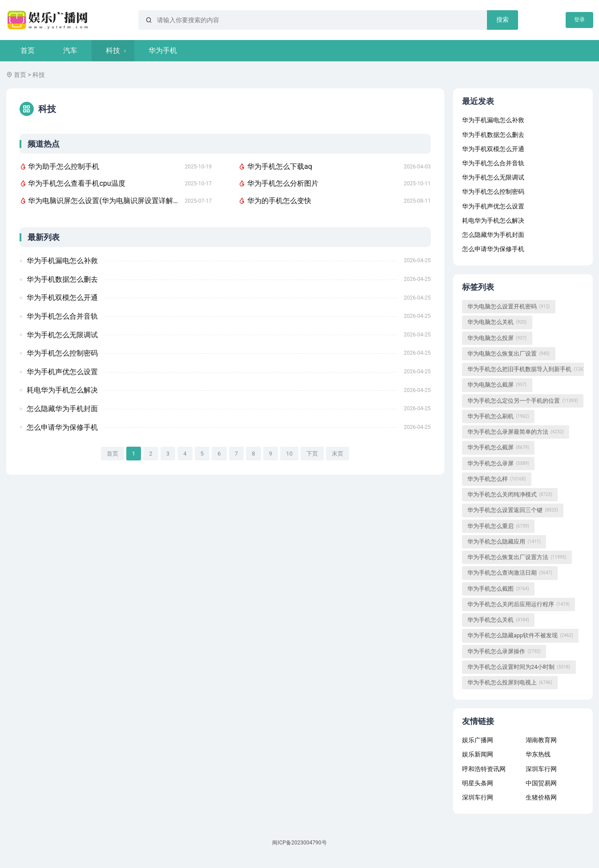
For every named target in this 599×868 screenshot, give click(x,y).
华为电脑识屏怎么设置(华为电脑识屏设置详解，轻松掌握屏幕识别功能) (99, 201)
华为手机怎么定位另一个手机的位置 (523, 401)
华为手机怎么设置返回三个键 (513, 510)
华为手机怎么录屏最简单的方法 (516, 432)
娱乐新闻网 (478, 754)
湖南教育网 (541, 740)
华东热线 (538, 754)
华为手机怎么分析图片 (278, 183)
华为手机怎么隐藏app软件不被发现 (520, 636)
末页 (338, 454)
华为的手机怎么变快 (275, 201)
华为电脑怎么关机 (497, 322)
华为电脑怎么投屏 (497, 338)
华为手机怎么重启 (498, 526)
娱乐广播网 (478, 740)
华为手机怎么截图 (498, 589)
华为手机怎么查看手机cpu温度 (72, 183)
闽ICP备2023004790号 (299, 843)
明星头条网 (478, 783)
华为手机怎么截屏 (498, 448)
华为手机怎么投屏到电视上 (510, 683)
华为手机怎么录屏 (498, 464)
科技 (113, 50)
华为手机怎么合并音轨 (62, 316)
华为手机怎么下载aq (275, 166)
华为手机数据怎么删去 (62, 279)
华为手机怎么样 (496, 479)
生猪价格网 (541, 797)
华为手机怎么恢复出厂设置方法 (517, 557)
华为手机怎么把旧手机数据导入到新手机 (528, 369)
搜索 (503, 20)
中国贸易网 (541, 783)
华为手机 (163, 50)
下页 (312, 454)
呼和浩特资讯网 (484, 769)
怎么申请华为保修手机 (62, 427)
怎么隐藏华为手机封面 (62, 409)
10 (289, 454)
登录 (579, 20)
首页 (28, 50)
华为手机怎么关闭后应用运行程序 (519, 604)
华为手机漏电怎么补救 (62, 261)
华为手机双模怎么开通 (62, 298)
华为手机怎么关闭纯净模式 (510, 495)
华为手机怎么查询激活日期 (510, 573)
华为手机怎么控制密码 (62, 353)
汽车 (70, 50)
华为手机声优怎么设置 (62, 372)
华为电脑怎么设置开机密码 (509, 307)
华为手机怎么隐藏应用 (504, 542)
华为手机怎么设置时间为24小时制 (519, 667)
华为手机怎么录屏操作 (504, 652)
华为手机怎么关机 (498, 620)
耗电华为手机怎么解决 (62, 390)
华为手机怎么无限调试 (62, 335)
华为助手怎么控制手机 (60, 166)
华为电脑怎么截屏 (497, 385)
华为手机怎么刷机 (498, 416)
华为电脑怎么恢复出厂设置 (509, 354)
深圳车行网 (541, 769)
